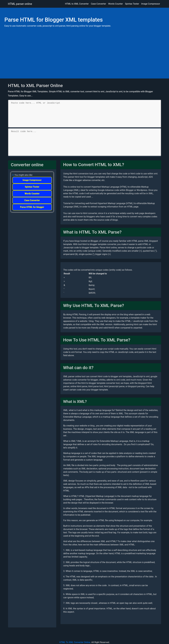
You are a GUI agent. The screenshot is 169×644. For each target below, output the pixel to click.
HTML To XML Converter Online (75, 642)
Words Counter (115, 4)
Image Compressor (151, 4)
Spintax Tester (132, 4)
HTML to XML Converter (77, 4)
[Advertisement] (84, 49)
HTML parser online (20, 4)
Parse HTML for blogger (32, 207)
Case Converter (98, 4)
